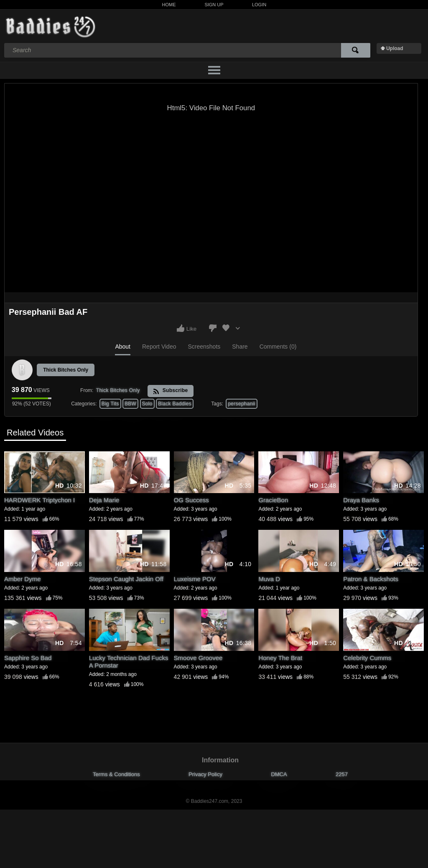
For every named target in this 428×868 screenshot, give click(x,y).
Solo (147, 404)
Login (259, 5)
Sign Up (214, 5)
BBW (130, 404)
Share (240, 347)
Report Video (159, 347)
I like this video (181, 328)
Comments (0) (278, 347)
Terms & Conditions (116, 774)
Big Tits (110, 404)
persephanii (241, 404)
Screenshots (204, 347)
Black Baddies (175, 404)
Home (169, 5)
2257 (342, 774)
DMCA (279, 774)
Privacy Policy (205, 774)
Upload (395, 48)
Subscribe (170, 391)
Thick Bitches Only (66, 370)
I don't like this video (213, 328)
